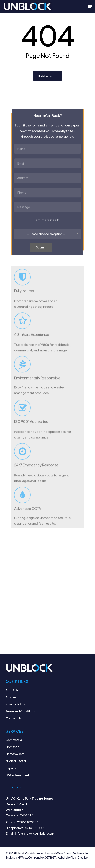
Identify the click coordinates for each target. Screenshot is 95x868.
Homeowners (15, 754)
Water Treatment (17, 775)
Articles (11, 697)
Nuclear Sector (16, 761)
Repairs (11, 768)
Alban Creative (79, 857)
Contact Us (14, 718)
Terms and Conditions (21, 711)
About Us (12, 690)
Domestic (13, 747)
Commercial (14, 740)
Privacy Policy (15, 704)
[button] (90, 6)
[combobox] (47, 241)
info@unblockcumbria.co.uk (35, 833)
